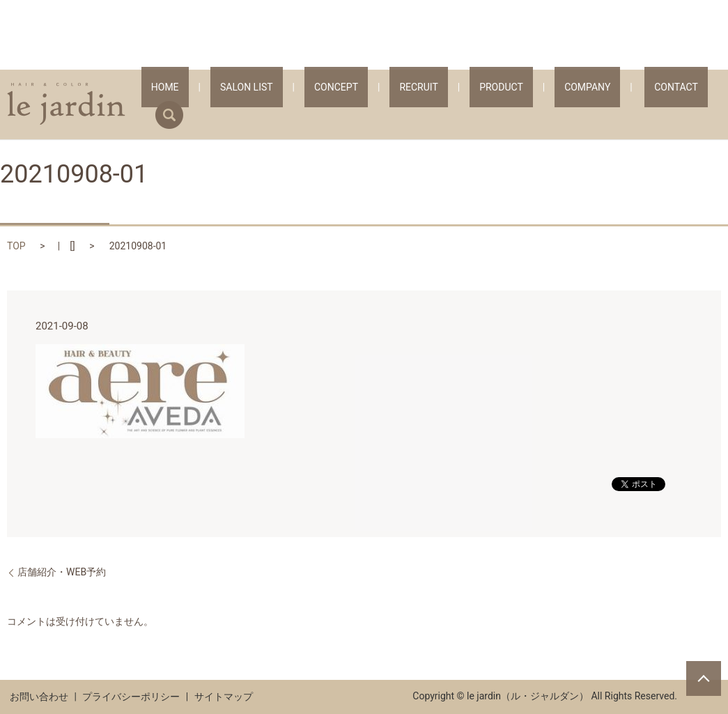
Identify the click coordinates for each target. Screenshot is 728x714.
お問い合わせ (39, 697)
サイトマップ (224, 697)
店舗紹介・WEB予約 (62, 572)
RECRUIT (457, 104)
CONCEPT (393, 104)
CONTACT (656, 104)
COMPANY (586, 104)
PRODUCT (519, 104)
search (707, 105)
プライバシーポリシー (131, 697)
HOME (261, 104)
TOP (16, 246)
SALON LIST (323, 104)
